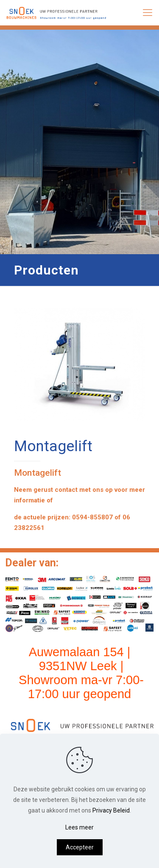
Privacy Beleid (111, 810)
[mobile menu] (148, 13)
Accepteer (80, 847)
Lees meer (79, 827)
